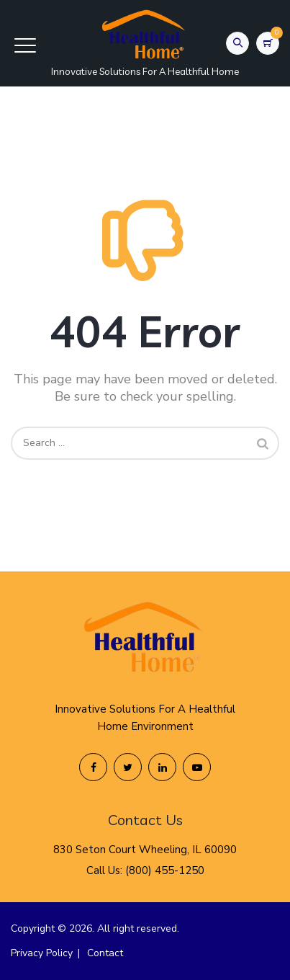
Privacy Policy (42, 953)
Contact (105, 953)
